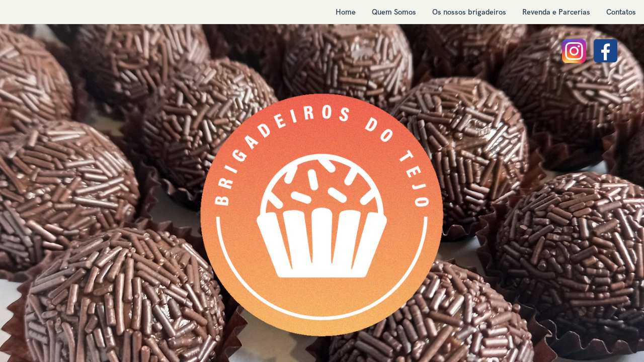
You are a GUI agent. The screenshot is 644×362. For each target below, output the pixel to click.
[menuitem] (346, 12)
